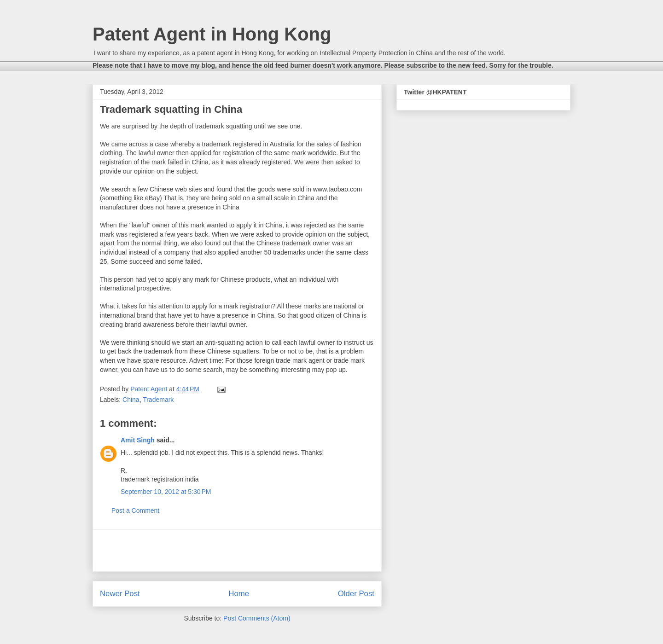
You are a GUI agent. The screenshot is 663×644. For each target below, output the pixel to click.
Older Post (356, 594)
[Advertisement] (237, 551)
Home (239, 594)
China (131, 400)
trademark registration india (160, 479)
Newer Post (120, 594)
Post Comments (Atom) (257, 618)
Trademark (158, 400)
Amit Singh (138, 440)
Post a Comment (135, 511)
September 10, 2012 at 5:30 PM (166, 492)
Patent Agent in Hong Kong (212, 34)
